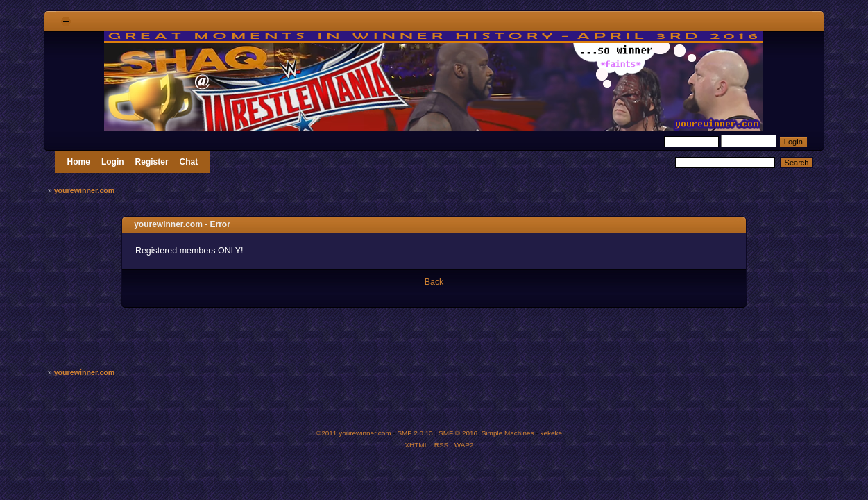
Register (152, 162)
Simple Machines (508, 433)
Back (434, 282)
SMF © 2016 (458, 433)
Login (113, 162)
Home (79, 162)
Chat (189, 162)
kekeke (552, 433)
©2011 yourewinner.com (354, 433)
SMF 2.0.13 (415, 433)
